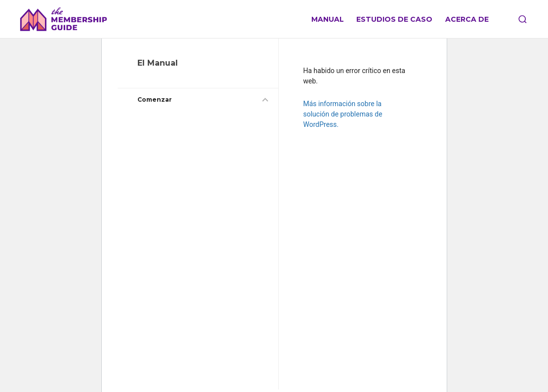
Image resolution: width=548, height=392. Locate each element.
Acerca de (467, 20)
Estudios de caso (394, 20)
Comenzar (155, 99)
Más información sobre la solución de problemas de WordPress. (343, 114)
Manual (328, 20)
